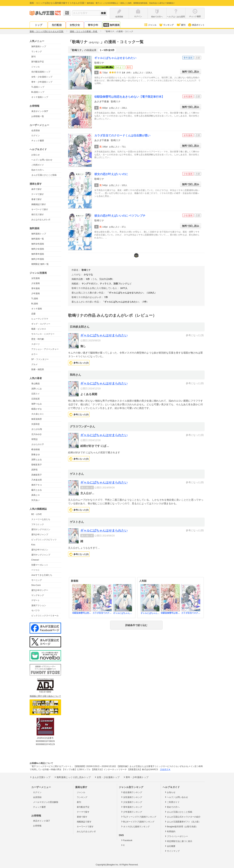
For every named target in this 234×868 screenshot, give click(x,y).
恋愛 (33, 314)
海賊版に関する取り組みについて (45, 696)
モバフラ (36, 611)
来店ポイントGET (40, 111)
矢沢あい (36, 500)
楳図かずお (37, 409)
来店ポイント (196, 25)
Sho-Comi (36, 585)
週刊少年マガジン (40, 550)
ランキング (166, 25)
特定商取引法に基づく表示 (178, 841)
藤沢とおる (37, 490)
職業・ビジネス (39, 329)
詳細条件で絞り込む (136, 625)
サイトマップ (172, 851)
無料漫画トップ (39, 46)
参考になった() (81, 363)
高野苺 (34, 470)
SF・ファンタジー (40, 359)
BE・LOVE (37, 514)
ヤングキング (38, 595)
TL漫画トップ (38, 87)
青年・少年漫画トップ (42, 82)
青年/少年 (93, 25)
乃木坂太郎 (37, 480)
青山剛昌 (36, 384)
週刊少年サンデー (40, 590)
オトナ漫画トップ (40, 97)
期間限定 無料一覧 (40, 264)
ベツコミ (36, 570)
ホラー (34, 354)
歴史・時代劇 (38, 339)
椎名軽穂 (36, 449)
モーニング (37, 580)
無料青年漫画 (38, 254)
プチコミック (38, 524)
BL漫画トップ (38, 92)
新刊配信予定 (38, 62)
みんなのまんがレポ (41, 220)
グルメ (34, 364)
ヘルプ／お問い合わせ (42, 160)
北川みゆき (37, 434)
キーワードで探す (40, 209)
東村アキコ (37, 485)
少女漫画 (36, 283)
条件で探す (37, 189)
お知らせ (36, 155)
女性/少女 (75, 25)
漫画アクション (39, 605)
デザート (36, 600)
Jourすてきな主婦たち (42, 575)
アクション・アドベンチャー (45, 349)
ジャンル (150, 25)
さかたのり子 (38, 444)
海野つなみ (37, 404)
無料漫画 (111, 25)
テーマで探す (38, 194)
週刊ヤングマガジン (41, 529)
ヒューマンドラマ (40, 319)
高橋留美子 (37, 475)
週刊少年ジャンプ (40, 535)
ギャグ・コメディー (41, 324)
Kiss (33, 545)
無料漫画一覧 (38, 239)
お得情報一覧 (38, 116)
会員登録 (36, 130)
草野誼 (34, 439)
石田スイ (36, 394)
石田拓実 (36, 399)
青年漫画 (36, 288)
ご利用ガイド (38, 165)
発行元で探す (38, 215)
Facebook (127, 840)
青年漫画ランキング (131, 807)
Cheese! (35, 560)
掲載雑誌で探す (39, 204)
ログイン (36, 136)
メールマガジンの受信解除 (46, 802)
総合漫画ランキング (131, 792)
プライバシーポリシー (176, 836)
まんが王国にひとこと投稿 (44, 175)
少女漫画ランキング (131, 802)
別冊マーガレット (40, 565)
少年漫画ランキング (131, 812)
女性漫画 (36, 278)
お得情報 (37, 826)
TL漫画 (35, 299)
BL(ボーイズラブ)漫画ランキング (138, 822)
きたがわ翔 (37, 429)
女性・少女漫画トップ (42, 77)
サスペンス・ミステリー (43, 334)
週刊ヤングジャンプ (41, 555)
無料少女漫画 (38, 249)
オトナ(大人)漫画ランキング (135, 826)
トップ (39, 25)
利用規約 (170, 831)
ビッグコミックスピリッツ (44, 540)
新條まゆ (36, 455)
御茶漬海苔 (37, 419)
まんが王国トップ (40, 777)
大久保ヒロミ (38, 414)
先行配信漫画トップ (41, 72)
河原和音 (36, 424)
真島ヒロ (36, 495)
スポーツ (36, 344)
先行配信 (57, 25)
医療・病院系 (38, 369)
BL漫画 (35, 304)
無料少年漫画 (38, 259)
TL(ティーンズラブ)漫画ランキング (139, 817)
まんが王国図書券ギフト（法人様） (182, 822)
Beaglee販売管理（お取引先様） (181, 826)
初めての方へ (38, 170)
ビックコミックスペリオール (45, 616)
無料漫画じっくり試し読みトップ (72, 777)
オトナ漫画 (37, 309)
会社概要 (170, 846)
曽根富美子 (37, 465)
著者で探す (37, 199)
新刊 (181, 25)
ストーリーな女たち (41, 519)
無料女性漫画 (38, 244)
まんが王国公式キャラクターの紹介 (182, 817)
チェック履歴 (38, 141)
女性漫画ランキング (131, 797)
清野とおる (37, 460)
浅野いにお (37, 389)
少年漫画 (36, 293)
